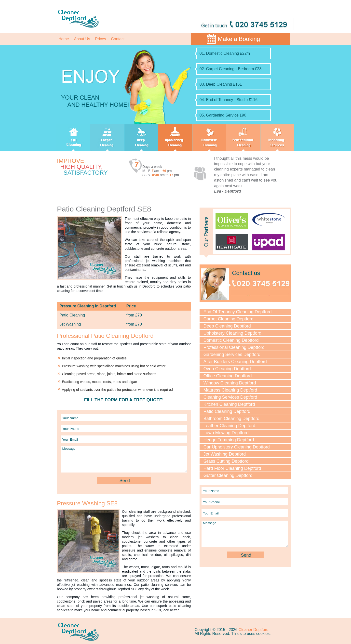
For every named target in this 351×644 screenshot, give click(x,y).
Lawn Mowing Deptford (226, 433)
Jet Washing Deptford (225, 454)
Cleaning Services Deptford (230, 397)
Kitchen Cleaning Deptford (229, 404)
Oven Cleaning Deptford (227, 369)
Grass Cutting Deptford (226, 461)
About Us (82, 39)
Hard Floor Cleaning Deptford (232, 468)
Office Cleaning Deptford (228, 376)
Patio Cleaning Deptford (227, 411)
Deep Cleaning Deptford (227, 326)
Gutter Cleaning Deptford (228, 475)
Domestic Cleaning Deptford (231, 340)
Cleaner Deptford (254, 630)
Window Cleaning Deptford (230, 383)
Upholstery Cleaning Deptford (232, 333)
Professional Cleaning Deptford (234, 347)
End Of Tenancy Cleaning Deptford (238, 312)
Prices (100, 39)
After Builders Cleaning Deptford (235, 362)
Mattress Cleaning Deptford (230, 390)
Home (64, 39)
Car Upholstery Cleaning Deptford (237, 447)
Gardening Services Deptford (232, 355)
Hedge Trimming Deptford (229, 440)
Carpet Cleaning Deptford (229, 319)
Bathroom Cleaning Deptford (231, 419)
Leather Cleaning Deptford (229, 426)
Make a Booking (239, 39)
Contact (118, 39)
